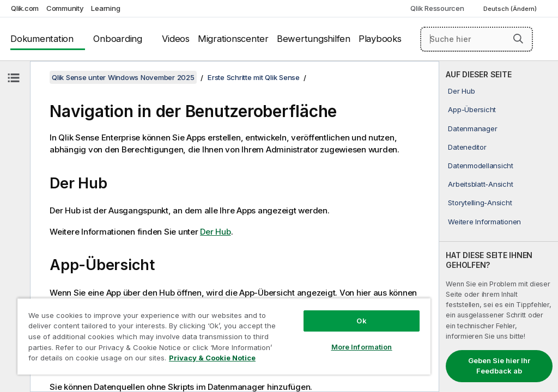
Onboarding (118, 39)
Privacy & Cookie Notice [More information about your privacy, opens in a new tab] (212, 358)
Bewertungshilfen (314, 39)
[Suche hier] (477, 39)
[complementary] (499, 226)
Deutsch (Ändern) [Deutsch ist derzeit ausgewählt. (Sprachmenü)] (511, 9)
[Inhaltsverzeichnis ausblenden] (14, 78)
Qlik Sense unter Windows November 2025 (123, 77)
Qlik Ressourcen (437, 8)
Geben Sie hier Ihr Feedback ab (499, 366)
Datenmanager (472, 128)
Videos (176, 39)
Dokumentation (42, 39)
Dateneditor (467, 147)
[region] (224, 336)
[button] (518, 39)
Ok (361, 321)
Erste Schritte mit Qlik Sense (254, 77)
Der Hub (461, 91)
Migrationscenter (233, 39)
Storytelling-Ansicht (480, 203)
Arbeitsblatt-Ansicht (480, 184)
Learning (105, 8)
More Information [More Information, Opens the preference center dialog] (362, 347)
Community (65, 8)
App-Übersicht (472, 109)
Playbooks (380, 39)
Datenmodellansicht (481, 166)
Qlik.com (25, 8)
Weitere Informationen (484, 222)
